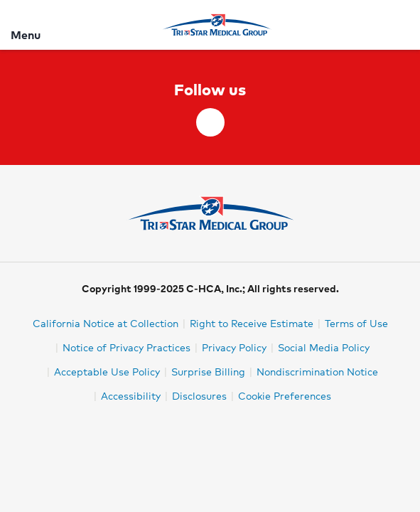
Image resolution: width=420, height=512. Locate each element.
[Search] (401, 25)
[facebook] (210, 122)
